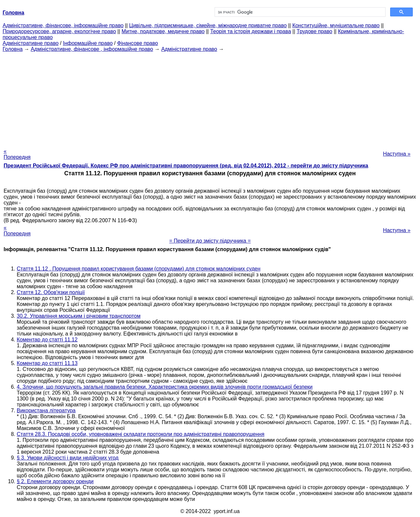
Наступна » (397, 154)
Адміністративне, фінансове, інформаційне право (63, 25)
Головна (13, 49)
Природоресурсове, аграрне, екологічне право (59, 31)
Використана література (46, 410)
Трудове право (315, 31)
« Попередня (17, 154)
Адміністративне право (31, 43)
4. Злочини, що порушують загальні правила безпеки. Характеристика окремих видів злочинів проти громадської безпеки (165, 387)
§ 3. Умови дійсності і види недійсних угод (68, 458)
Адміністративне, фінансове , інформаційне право (92, 49)
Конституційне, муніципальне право (336, 25)
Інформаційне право (88, 43)
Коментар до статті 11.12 (47, 340)
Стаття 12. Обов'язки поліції (51, 292)
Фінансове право (138, 43)
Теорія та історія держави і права (251, 31)
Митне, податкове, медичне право (163, 31)
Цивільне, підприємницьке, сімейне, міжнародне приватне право (208, 25)
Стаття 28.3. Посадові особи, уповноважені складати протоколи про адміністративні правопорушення (141, 434)
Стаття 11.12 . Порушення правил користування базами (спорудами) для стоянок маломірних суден (138, 269)
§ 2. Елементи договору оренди (55, 481)
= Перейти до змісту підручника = (210, 241)
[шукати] (299, 12)
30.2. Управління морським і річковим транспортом (79, 316)
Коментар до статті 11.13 (47, 363)
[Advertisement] (210, 98)
